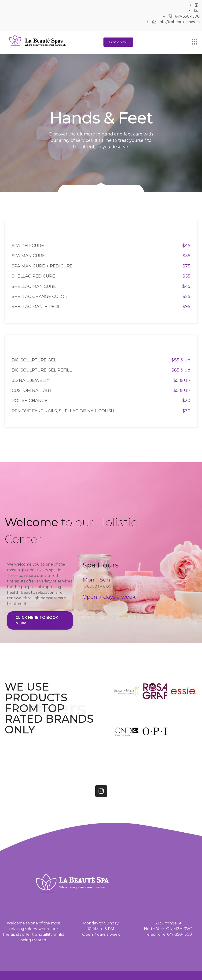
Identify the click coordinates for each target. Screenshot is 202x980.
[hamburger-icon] (194, 42)
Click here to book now (37, 620)
